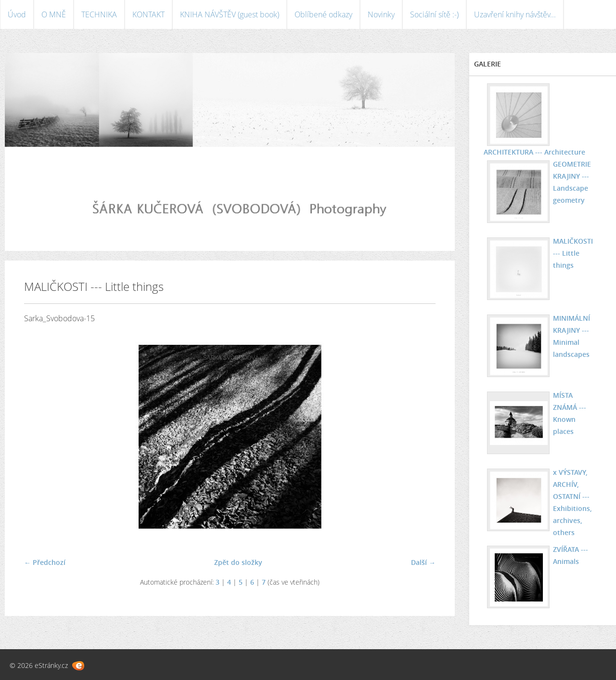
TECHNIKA (99, 14)
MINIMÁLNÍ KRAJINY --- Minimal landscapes (571, 336)
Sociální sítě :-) (434, 14)
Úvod (17, 14)
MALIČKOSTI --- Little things (573, 253)
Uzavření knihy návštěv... (515, 14)
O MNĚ (54, 14)
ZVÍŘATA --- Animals (571, 555)
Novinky (381, 14)
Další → (423, 562)
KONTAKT (148, 14)
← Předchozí (45, 562)
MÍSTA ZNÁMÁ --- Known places (570, 413)
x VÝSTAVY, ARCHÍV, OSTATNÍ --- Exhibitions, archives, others (572, 502)
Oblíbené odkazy (323, 14)
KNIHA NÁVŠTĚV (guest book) (230, 14)
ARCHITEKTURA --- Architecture (534, 152)
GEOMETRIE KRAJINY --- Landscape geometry (572, 182)
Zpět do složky (238, 562)
